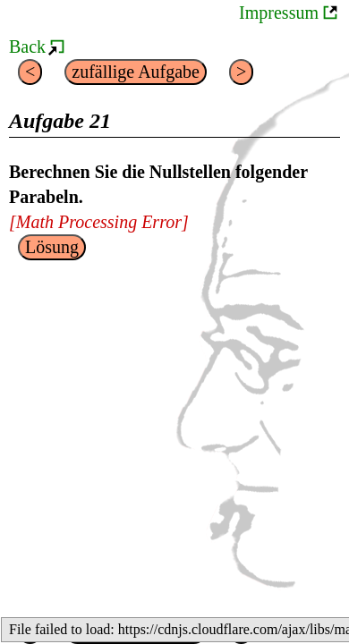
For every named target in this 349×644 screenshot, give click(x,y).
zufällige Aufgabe (136, 72)
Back (27, 47)
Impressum (279, 13)
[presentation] (99, 222)
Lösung (52, 247)
